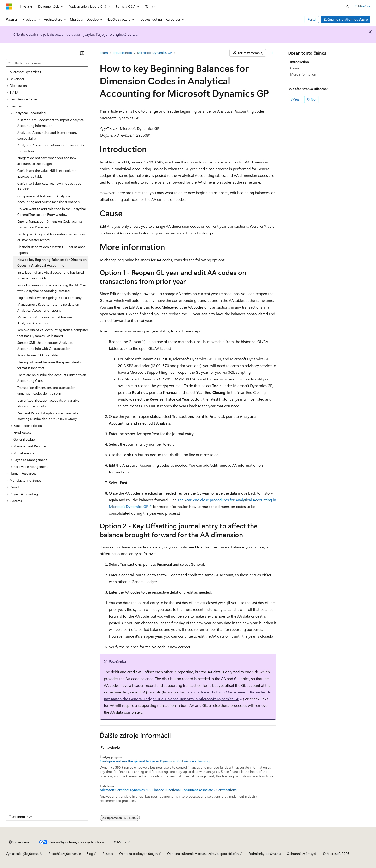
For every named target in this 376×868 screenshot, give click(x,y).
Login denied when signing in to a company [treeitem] (49, 298)
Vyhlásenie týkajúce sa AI (24, 853)
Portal (312, 19)
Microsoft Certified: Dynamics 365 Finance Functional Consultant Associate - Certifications (168, 790)
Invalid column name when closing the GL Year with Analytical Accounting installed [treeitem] (52, 288)
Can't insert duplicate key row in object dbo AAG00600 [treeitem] (49, 186)
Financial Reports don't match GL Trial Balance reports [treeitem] (51, 250)
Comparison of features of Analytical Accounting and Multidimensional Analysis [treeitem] (48, 199)
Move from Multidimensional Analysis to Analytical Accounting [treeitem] (47, 320)
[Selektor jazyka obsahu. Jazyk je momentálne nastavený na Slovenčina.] (19, 842)
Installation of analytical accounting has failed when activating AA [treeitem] (51, 275)
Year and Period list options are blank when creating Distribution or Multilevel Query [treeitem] (49, 416)
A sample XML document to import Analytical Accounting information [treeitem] (51, 123)
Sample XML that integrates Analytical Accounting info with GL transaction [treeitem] (45, 345)
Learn (104, 53)
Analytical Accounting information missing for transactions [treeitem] (51, 148)
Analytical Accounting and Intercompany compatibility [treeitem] (47, 135)
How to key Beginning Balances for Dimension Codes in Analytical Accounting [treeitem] (52, 262)
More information (303, 74)
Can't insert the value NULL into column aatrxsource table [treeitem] (47, 174)
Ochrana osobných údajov (139, 853)
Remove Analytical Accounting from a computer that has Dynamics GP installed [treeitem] (53, 333)
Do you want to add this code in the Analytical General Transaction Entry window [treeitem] (51, 212)
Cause (295, 68)
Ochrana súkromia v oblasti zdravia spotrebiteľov (203, 853)
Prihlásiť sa (362, 6)
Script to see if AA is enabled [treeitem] (38, 355)
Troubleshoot (123, 53)
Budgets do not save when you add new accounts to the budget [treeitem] (47, 161)
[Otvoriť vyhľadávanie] (348, 6)
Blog (90, 853)
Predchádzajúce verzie (65, 853)
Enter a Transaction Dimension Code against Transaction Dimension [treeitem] (50, 224)
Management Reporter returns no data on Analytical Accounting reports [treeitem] (48, 307)
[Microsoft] (9, 6)
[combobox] (47, 63)
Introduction (300, 62)
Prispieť (108, 853)
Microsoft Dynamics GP (155, 53)
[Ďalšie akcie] (272, 53)
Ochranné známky (300, 853)
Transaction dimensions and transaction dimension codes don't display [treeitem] (46, 390)
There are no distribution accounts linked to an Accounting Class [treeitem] (52, 378)
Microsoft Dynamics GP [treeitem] (27, 72)
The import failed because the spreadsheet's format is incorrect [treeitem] (49, 365)
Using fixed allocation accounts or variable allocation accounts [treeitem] (48, 403)
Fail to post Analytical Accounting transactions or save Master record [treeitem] (51, 237)
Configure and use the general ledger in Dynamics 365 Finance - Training (155, 761)
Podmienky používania (265, 853)
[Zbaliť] (82, 53)
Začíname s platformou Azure (346, 19)
